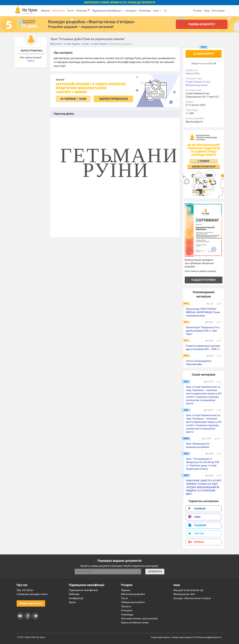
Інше (157, 11)
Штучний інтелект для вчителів (139, 619)
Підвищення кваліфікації (108, 11)
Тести (70, 11)
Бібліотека (59, 11)
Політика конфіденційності (208, 637)
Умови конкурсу (202, 24)
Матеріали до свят (184, 594)
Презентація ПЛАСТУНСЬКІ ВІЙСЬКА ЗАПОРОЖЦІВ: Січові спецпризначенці (203, 312)
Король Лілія (193, 73)
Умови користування (182, 637)
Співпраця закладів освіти (32, 594)
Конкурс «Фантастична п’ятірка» (192, 598)
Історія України (194, 82)
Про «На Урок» (25, 590)
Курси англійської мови (135, 623)
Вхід (207, 11)
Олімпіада (145, 11)
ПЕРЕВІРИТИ (155, 572)
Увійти (31, 61)
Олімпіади (127, 615)
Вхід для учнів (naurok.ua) (188, 590)
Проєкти (126, 606)
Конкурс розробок (92, 22)
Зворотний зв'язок (31, 603)
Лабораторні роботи (133, 602)
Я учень (198, 11)
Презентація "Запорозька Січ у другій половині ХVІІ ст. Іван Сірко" (203, 331)
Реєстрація (218, 11)
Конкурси (131, 11)
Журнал (46, 11)
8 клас (206, 82)
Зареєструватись (31, 51)
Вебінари (74, 594)
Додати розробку (204, 280)
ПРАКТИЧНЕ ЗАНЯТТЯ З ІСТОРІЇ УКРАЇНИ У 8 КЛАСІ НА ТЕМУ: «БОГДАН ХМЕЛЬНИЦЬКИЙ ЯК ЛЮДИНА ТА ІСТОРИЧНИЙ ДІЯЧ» (203, 487)
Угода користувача (161, 637)
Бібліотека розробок (133, 594)
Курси (72, 602)
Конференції (76, 598)
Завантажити (204, 54)
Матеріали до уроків (197, 85)
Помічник (83, 10)
